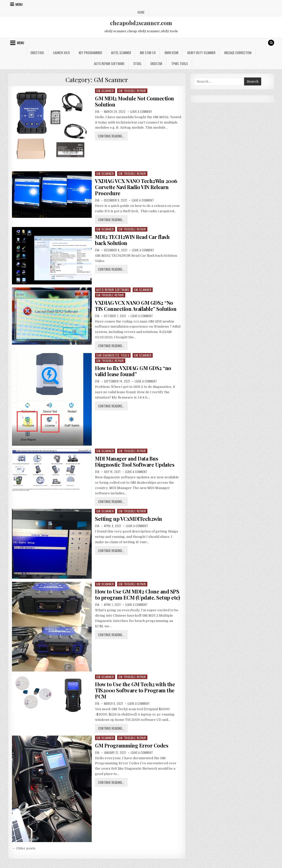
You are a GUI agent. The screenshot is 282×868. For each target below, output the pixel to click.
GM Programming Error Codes (132, 745)
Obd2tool (37, 53)
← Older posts (24, 848)
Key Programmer (90, 53)
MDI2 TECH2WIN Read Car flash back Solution (132, 240)
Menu (19, 4)
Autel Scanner (121, 53)
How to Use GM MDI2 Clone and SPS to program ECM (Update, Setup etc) (137, 594)
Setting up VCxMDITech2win (129, 519)
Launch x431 (61, 53)
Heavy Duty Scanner (201, 53)
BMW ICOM (171, 53)
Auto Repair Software (109, 64)
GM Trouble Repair (132, 91)
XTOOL (137, 64)
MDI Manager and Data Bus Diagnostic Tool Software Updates (135, 461)
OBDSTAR (156, 64)
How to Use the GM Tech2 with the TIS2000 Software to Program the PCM (135, 690)
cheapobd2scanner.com (141, 23)
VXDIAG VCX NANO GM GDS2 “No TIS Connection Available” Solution (136, 306)
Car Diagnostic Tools (113, 355)
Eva (97, 112)
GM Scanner (105, 91)
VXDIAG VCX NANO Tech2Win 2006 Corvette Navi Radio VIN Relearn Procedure (136, 187)
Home (141, 12)
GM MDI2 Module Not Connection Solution (135, 101)
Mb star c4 (148, 53)
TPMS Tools (180, 64)
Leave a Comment (141, 112)
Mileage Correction (238, 53)
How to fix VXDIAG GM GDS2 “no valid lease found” (133, 371)
